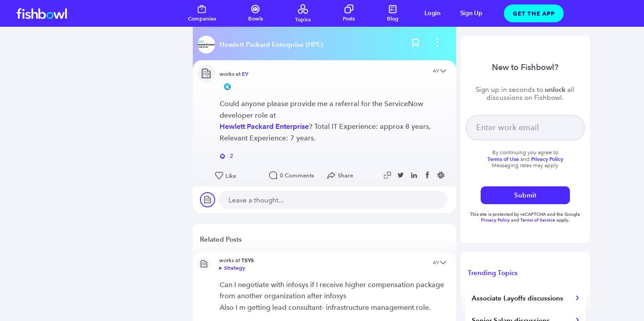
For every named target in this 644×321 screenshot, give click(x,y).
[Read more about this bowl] (262, 45)
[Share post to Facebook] (428, 175)
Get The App (534, 13)
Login (432, 13)
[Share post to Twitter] (402, 175)
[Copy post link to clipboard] (388, 175)
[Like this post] (238, 176)
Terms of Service (538, 220)
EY (245, 74)
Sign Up (471, 13)
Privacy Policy (496, 220)
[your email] (525, 128)
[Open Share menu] (342, 176)
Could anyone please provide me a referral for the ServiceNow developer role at (321, 109)
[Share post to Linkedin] (415, 175)
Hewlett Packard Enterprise (264, 126)
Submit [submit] (525, 195)
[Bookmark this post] (415, 45)
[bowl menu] (437, 45)
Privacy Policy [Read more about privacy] (547, 159)
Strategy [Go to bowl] (235, 268)
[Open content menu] (443, 72)
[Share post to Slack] (442, 175)
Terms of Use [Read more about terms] (503, 159)
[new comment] (333, 200)
